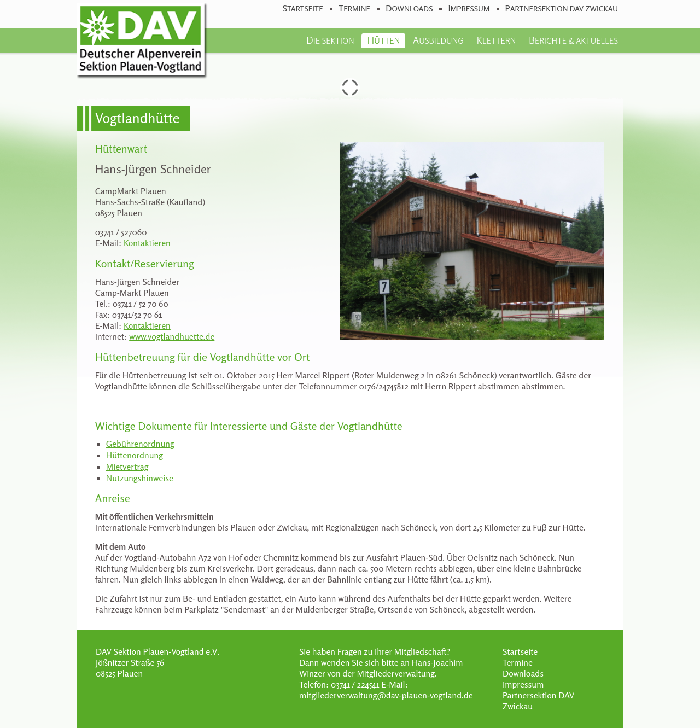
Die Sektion (330, 40)
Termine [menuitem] (354, 8)
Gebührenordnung (140, 444)
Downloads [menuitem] (409, 8)
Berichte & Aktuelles (573, 40)
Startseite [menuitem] (303, 8)
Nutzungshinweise (140, 478)
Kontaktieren (147, 243)
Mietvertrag (127, 467)
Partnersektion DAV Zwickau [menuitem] (562, 8)
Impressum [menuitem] (469, 8)
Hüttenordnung (135, 455)
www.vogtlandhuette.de (172, 336)
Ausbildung (438, 40)
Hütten (383, 40)
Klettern (497, 40)
